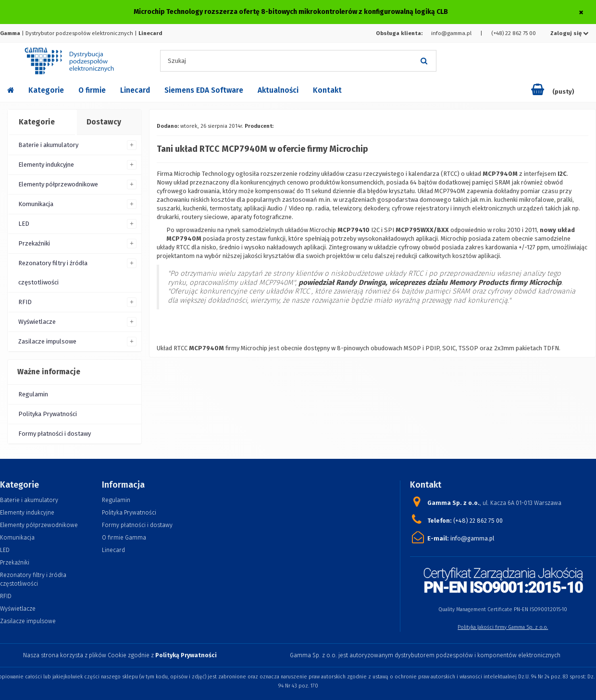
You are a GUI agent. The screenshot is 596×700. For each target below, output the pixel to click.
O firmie (92, 90)
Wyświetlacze (37, 322)
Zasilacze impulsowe (47, 341)
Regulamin (33, 394)
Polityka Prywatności (48, 414)
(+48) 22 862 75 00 (514, 33)
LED (24, 224)
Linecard (135, 90)
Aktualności (278, 90)
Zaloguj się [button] (570, 33)
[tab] (42, 123)
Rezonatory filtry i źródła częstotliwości (53, 273)
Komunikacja (36, 204)
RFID (25, 302)
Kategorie (46, 90)
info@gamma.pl (451, 33)
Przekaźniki (34, 243)
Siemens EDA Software (204, 90)
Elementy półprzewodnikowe (58, 184)
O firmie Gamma (124, 537)
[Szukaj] (424, 61)
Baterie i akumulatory (48, 145)
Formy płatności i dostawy (55, 434)
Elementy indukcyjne (46, 165)
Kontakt (327, 90)
